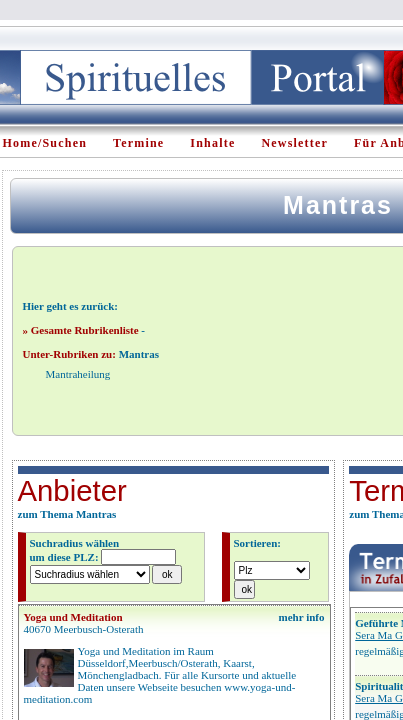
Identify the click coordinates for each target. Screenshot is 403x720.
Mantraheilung (78, 374)
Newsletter (294, 143)
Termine (138, 143)
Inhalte (212, 143)
